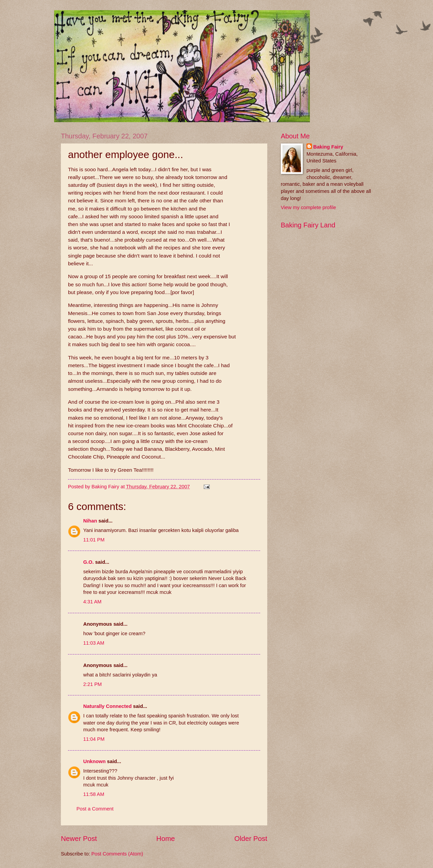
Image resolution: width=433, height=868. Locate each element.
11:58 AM (94, 794)
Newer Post (79, 838)
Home (166, 838)
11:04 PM (94, 739)
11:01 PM (94, 540)
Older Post (251, 838)
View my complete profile (308, 207)
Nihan (90, 521)
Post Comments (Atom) (117, 854)
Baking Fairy (328, 147)
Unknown (94, 761)
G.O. (88, 562)
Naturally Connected (107, 706)
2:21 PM (93, 684)
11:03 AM (94, 643)
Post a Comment (95, 809)
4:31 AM (92, 602)
